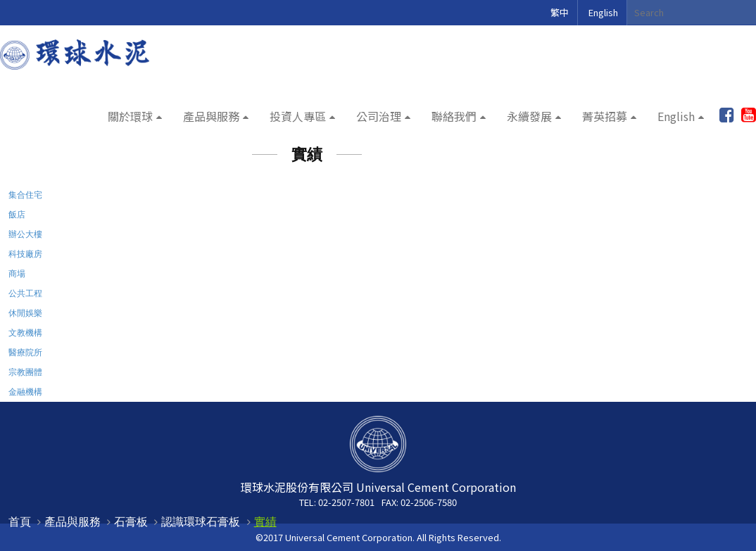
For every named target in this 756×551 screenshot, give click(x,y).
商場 (17, 273)
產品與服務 (211, 116)
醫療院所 (25, 352)
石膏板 (131, 521)
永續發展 (529, 116)
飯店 (17, 214)
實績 (265, 521)
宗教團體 (25, 372)
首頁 (20, 521)
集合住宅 (25, 195)
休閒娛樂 (25, 313)
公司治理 (379, 116)
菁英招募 (605, 116)
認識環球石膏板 (201, 521)
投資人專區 (298, 116)
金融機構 (25, 392)
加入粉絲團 (727, 115)
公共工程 (25, 293)
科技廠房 (25, 254)
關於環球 (130, 116)
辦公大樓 (25, 234)
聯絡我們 (454, 116)
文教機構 (25, 332)
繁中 (560, 12)
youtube (749, 115)
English (603, 12)
